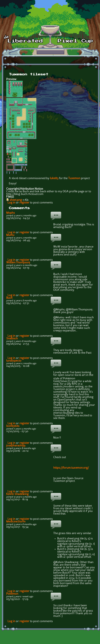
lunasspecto (14, 361)
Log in (11, 203)
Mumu (10, 235)
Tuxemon (74, 178)
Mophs (11, 213)
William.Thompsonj (18, 263)
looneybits (13, 426)
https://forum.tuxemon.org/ (71, 468)
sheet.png (16, 200)
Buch (9, 298)
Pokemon (12, 594)
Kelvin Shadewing (17, 494)
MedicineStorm (16, 522)
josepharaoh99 (16, 446)
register (24, 203)
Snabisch (12, 339)
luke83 (54, 178)
